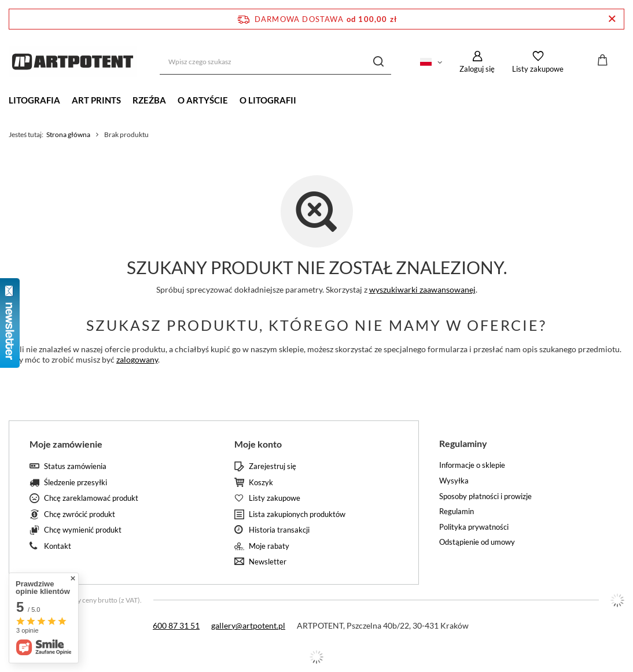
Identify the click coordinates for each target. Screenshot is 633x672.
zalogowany (137, 359)
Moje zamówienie (66, 444)
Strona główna (68, 134)
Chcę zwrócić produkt (80, 514)
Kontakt (58, 546)
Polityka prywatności (474, 527)
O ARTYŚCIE (203, 100)
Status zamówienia (75, 466)
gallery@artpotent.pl (248, 625)
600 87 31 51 (176, 625)
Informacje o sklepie (472, 465)
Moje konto (258, 444)
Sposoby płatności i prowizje (485, 496)
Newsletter (268, 562)
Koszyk (261, 483)
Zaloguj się (477, 69)
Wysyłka (454, 481)
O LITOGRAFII (268, 100)
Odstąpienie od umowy (477, 542)
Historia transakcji (279, 530)
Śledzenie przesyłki (76, 483)
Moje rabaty (269, 546)
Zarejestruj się (273, 466)
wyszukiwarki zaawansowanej (422, 289)
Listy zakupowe (538, 69)
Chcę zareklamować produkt (91, 498)
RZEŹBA (149, 100)
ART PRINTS (96, 100)
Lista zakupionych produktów (297, 514)
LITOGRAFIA (34, 100)
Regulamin (457, 512)
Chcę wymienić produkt (83, 530)
